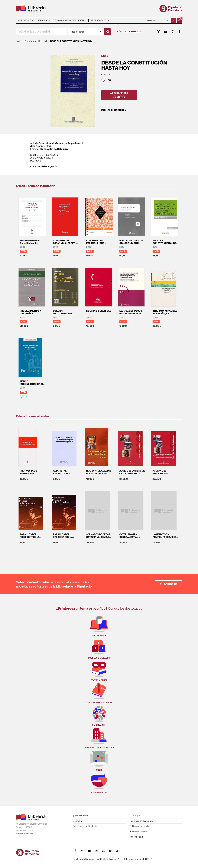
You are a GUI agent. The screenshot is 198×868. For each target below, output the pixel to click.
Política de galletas (139, 832)
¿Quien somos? (80, 816)
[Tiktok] (117, 851)
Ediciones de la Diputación (86, 826)
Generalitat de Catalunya (55, 149)
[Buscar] (108, 32)
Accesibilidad (136, 837)
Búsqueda (128, 32)
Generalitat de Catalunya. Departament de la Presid (57, 145)
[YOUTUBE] (166, 32)
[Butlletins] (110, 851)
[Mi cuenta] (173, 20)
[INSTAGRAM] (173, 32)
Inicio (19, 41)
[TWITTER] (159, 32)
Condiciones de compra (141, 821)
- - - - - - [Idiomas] (157, 20)
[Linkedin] (103, 851)
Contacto (77, 821)
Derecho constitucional (114, 110)
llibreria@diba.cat (25, 834)
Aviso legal (135, 816)
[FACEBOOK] (180, 32)
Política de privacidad (140, 826)
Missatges (48, 166)
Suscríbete (168, 584)
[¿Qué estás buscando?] (42, 32)
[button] (179, 20)
